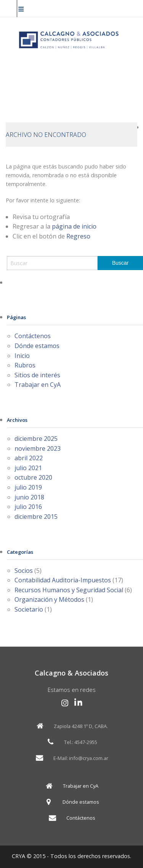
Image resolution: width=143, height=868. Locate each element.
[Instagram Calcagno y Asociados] (65, 703)
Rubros (25, 365)
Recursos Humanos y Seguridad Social (69, 590)
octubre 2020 (33, 477)
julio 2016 (28, 507)
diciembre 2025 (36, 439)
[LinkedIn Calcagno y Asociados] (79, 703)
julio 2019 (28, 487)
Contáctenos (33, 336)
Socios (24, 571)
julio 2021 (28, 468)
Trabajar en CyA (38, 385)
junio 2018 (29, 497)
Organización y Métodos (49, 599)
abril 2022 (29, 458)
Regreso (78, 236)
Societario (29, 609)
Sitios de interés (37, 375)
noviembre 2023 (38, 448)
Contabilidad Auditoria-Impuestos (63, 580)
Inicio (22, 356)
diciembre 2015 (36, 517)
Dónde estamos (37, 346)
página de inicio (74, 226)
